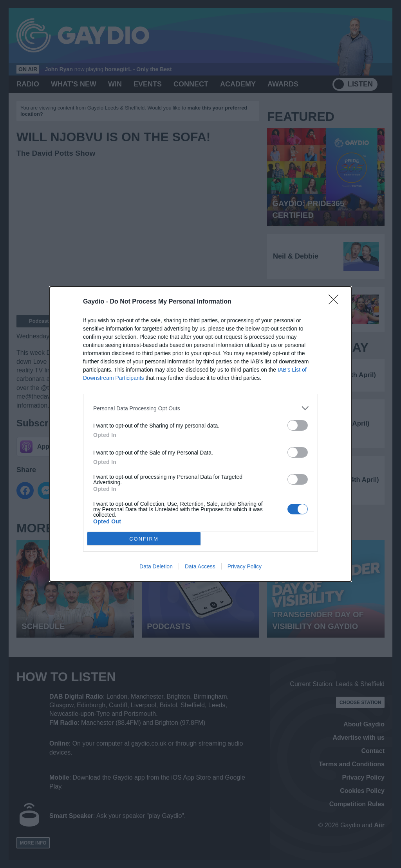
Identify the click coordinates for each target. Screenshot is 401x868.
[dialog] (200, 434)
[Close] (336, 302)
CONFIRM (144, 538)
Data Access (200, 566)
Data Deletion (156, 566)
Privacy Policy (245, 566)
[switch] (298, 425)
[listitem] (200, 408)
